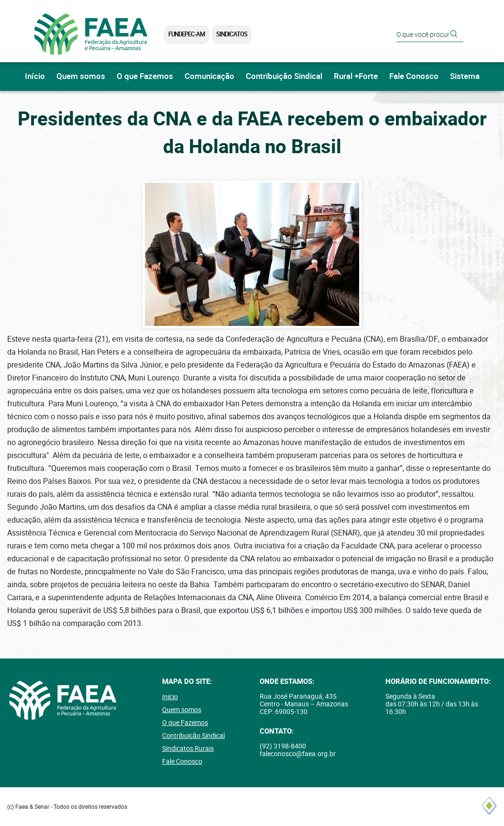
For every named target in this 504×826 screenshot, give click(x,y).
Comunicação (209, 76)
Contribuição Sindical (284, 76)
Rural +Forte (356, 76)
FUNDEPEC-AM (186, 34)
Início (35, 76)
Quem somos (81, 76)
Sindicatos (232, 34)
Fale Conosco (414, 76)
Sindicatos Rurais (188, 748)
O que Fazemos (145, 76)
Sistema (465, 76)
